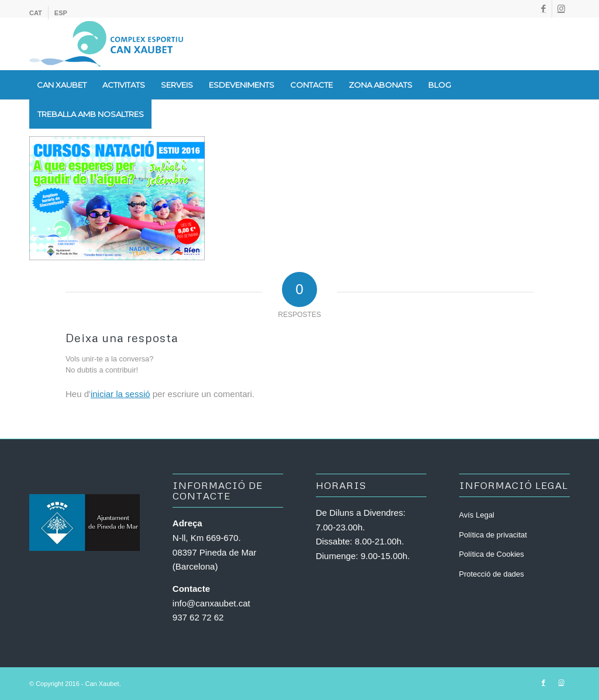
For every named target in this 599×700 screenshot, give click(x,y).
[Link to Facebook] (543, 9)
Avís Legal (477, 515)
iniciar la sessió (121, 394)
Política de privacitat (493, 535)
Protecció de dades (492, 574)
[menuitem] (39, 13)
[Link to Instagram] (561, 9)
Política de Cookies (492, 554)
